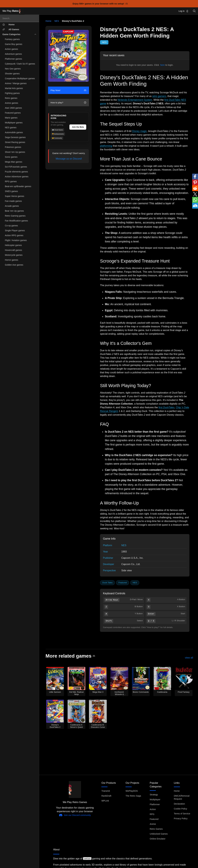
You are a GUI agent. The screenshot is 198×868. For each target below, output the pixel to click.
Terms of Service (182, 814)
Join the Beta (78, 127)
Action (153, 809)
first (167, 407)
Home (48, 21)
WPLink (105, 801)
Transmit (106, 791)
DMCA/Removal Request (182, 797)
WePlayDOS (132, 791)
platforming (106, 146)
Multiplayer (155, 799)
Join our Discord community (75, 815)
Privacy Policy (181, 819)
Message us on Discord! (69, 159)
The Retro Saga (133, 796)
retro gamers (159, 96)
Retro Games (156, 829)
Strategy (154, 795)
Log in (183, 11)
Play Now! (68, 90)
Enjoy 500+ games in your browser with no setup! (100, 4)
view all (189, 658)
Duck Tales (107, 583)
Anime (153, 824)
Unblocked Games (159, 834)
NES (57, 21)
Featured (123, 583)
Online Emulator (158, 839)
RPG (152, 814)
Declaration (179, 804)
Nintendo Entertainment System (135, 100)
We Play (13, 11)
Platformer (155, 804)
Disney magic (139, 131)
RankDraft (106, 796)
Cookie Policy (180, 809)
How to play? (68, 103)
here (162, 65)
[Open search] (194, 11)
